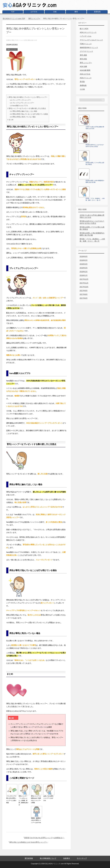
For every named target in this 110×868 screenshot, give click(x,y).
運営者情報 (29, 858)
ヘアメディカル (86, 36)
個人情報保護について (48, 858)
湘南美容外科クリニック (89, 48)
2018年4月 (84, 264)
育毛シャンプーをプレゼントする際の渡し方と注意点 (27, 108)
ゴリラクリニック (86, 51)
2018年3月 (84, 268)
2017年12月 (84, 279)
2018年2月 (84, 272)
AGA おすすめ (85, 74)
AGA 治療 (83, 67)
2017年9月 (84, 291)
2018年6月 (84, 257)
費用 (76, 12)
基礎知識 (97, 12)
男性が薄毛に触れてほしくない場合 (23, 111)
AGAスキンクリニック (88, 32)
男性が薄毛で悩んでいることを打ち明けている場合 (29, 114)
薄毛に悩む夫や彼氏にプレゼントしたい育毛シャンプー (27, 97)
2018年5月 (84, 260)
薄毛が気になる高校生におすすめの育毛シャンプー (28, 842)
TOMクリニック (86, 44)
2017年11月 (84, 283)
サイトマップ (82, 858)
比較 (55, 12)
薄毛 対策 (83, 59)
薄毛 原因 (83, 55)
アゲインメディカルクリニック (91, 40)
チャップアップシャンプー (20, 100)
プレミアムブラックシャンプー (22, 103)
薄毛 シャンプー (12, 49)
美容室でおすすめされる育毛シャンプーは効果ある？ (44, 838)
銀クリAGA (84, 29)
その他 (82, 89)
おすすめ (34, 12)
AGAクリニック (86, 78)
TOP (13, 12)
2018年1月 (84, 275)
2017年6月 (84, 298)
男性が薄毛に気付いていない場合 (23, 117)
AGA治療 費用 (85, 70)
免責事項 (67, 858)
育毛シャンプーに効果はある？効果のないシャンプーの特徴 (37, 798)
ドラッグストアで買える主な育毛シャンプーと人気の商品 (12, 798)
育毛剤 (82, 82)
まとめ (10, 120)
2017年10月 (84, 287)
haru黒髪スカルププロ (19, 106)
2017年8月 (84, 294)
